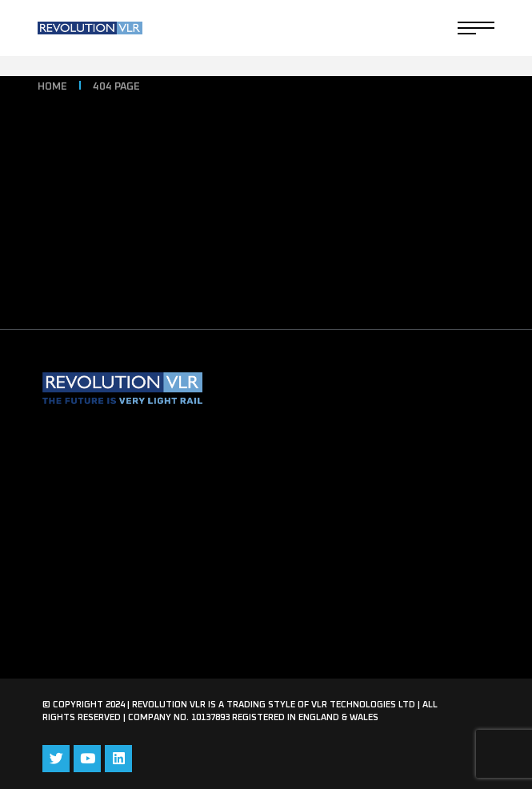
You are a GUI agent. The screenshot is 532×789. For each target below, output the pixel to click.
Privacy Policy (85, 583)
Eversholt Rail (85, 517)
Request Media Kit (98, 550)
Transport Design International (137, 485)
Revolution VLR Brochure (120, 453)
